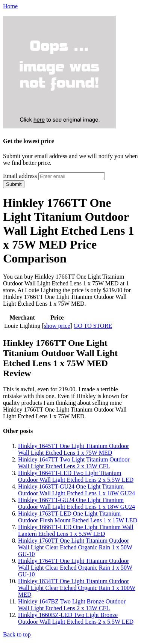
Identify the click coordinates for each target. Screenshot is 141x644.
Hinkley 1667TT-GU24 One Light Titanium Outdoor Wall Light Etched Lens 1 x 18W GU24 (77, 503)
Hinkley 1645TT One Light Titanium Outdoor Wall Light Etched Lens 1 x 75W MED (74, 449)
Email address (20, 176)
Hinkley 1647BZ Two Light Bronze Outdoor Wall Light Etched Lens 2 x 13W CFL (72, 605)
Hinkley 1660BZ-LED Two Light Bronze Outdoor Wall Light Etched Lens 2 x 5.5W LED (76, 618)
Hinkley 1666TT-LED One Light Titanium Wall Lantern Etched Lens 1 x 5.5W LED (76, 530)
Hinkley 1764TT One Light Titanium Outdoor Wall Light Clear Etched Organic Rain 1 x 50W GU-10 (75, 568)
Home (10, 6)
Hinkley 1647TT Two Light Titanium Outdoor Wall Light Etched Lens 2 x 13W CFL (74, 463)
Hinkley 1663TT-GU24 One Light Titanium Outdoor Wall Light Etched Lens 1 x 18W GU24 (77, 490)
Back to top (17, 634)
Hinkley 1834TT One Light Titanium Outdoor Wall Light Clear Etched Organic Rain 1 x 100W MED (77, 588)
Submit (14, 184)
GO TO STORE (93, 326)
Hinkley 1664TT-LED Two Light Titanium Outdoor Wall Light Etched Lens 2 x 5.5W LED (76, 476)
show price (57, 326)
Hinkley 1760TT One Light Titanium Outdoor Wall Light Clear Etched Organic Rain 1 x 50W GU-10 (75, 547)
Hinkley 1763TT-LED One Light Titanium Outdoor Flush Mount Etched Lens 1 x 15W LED (78, 517)
